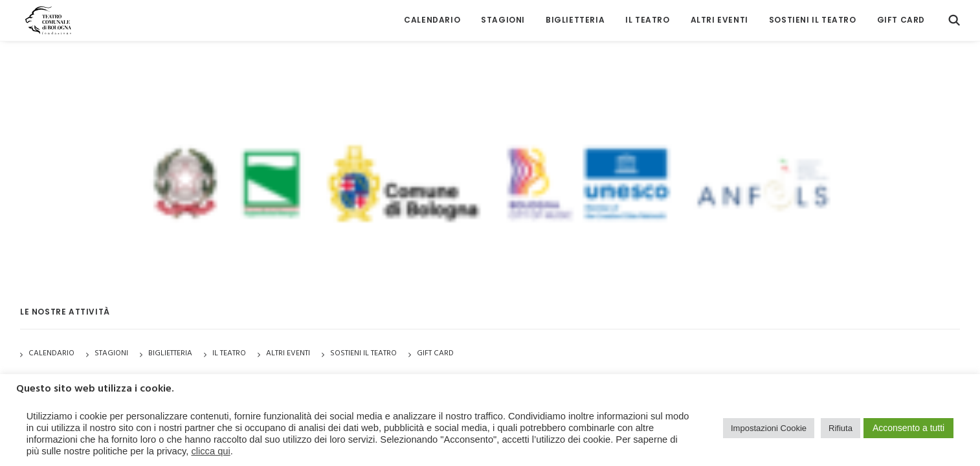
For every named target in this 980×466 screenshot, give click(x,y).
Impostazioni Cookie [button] (769, 428)
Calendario (432, 18)
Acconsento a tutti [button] (908, 428)
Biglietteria (575, 18)
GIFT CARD (901, 18)
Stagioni (111, 353)
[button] (954, 18)
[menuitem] (432, 18)
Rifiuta (841, 428)
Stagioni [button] (503, 18)
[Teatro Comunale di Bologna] (44, 18)
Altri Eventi (719, 18)
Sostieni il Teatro (813, 18)
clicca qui (210, 451)
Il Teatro (647, 18)
